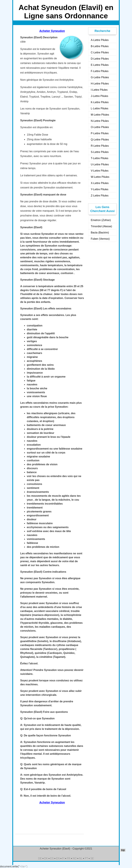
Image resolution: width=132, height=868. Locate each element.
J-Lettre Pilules (99, 96)
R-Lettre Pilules (100, 146)
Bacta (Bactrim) (100, 233)
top (123, 850)
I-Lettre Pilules (99, 90)
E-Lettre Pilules (100, 65)
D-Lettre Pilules (100, 59)
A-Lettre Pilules (100, 40)
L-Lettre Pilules (100, 108)
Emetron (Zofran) (101, 220)
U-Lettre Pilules (100, 164)
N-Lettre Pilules (100, 121)
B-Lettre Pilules (100, 46)
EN (58, 858)
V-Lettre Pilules (100, 171)
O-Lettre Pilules (100, 127)
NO (75, 858)
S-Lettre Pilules (100, 152)
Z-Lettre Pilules (100, 196)
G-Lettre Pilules (100, 77)
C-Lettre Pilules (100, 52)
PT (86, 858)
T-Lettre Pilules (100, 158)
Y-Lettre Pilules (100, 189)
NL (81, 858)
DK (46, 858)
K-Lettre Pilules (100, 102)
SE (92, 858)
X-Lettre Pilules (100, 183)
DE (40, 858)
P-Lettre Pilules (100, 133)
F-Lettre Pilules (100, 71)
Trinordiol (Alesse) (101, 226)
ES (52, 858)
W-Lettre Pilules (100, 177)
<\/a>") (24, 866)
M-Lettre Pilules (100, 115)
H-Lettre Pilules (100, 84)
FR (69, 858)
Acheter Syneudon (52, 31)
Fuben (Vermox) (100, 239)
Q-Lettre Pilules (100, 140)
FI (63, 858)
